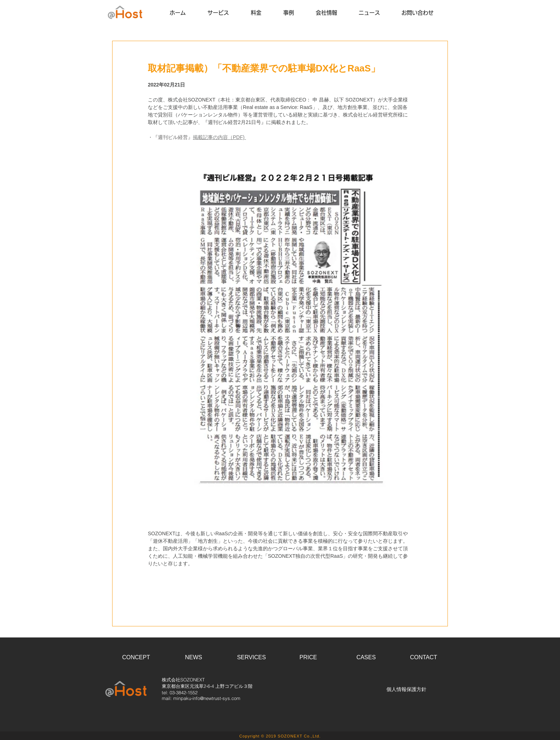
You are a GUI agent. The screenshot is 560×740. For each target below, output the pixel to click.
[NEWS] (194, 658)
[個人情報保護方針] (406, 690)
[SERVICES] (251, 658)
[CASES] (366, 658)
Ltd (316, 736)
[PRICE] (308, 658)
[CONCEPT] (136, 658)
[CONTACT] (424, 658)
